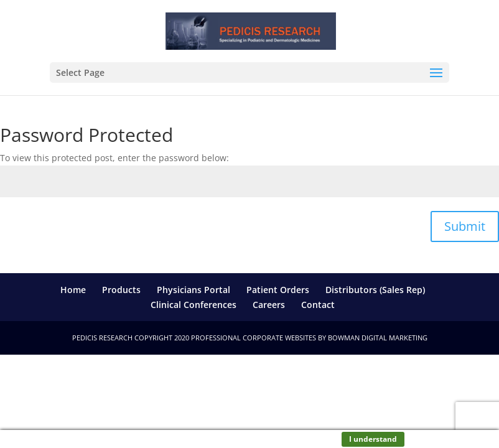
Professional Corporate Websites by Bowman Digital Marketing (309, 338)
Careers (269, 305)
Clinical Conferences (194, 305)
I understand (373, 439)
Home (73, 290)
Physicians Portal (194, 290)
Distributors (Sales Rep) (375, 290)
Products (121, 290)
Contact (318, 305)
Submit (465, 226)
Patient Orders (278, 290)
